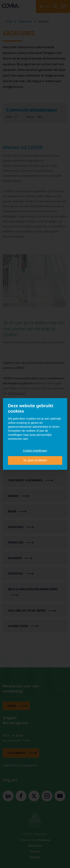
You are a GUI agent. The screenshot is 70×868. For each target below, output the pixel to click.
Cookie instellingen (35, 451)
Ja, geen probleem (35, 461)
